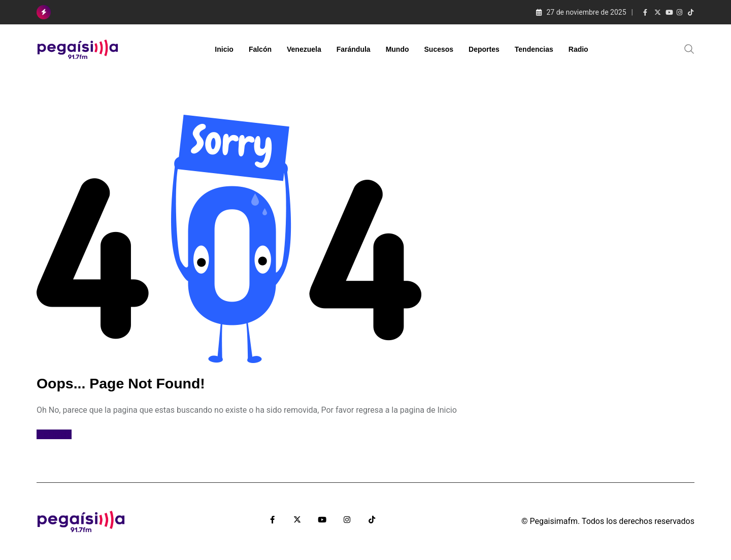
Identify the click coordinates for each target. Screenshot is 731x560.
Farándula (354, 49)
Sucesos (439, 49)
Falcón (260, 49)
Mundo (397, 49)
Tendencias (534, 49)
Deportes (484, 49)
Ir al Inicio (54, 434)
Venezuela (304, 49)
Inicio (224, 49)
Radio (578, 49)
